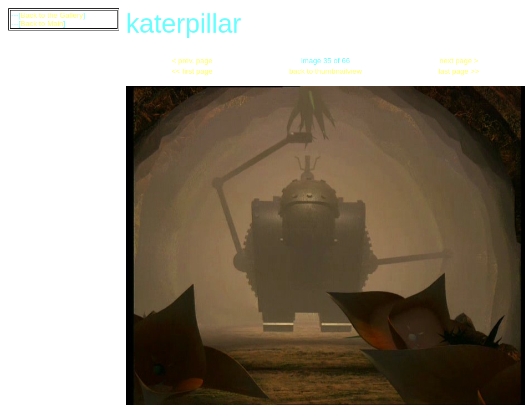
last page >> (459, 71)
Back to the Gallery (52, 15)
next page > (459, 61)
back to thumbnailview (325, 71)
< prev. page (192, 61)
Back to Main (42, 24)
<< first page (192, 71)
